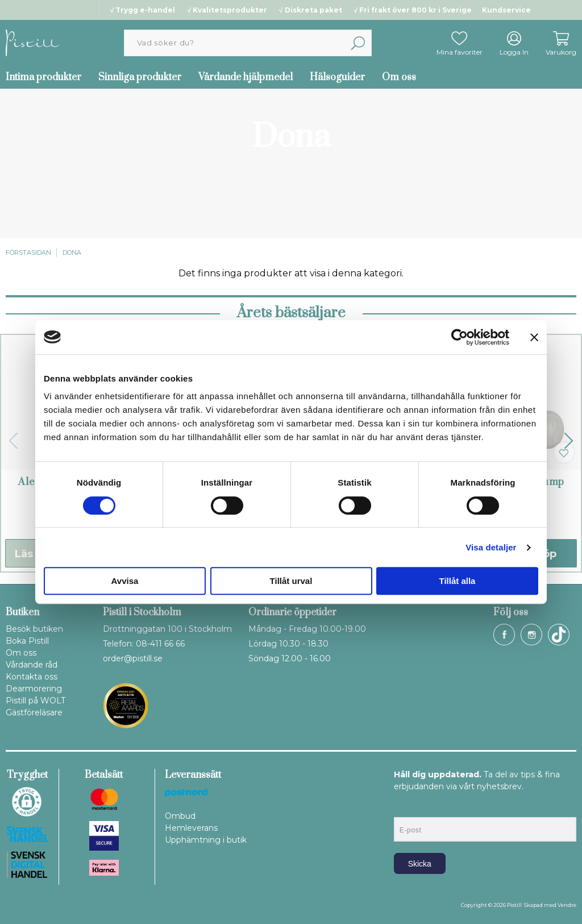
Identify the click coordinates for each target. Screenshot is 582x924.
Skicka (420, 864)
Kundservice (506, 10)
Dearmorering (34, 689)
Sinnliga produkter (140, 77)
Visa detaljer (491, 547)
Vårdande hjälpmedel (246, 77)
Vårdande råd (32, 665)
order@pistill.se (133, 658)
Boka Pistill (27, 641)
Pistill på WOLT (36, 701)
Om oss (399, 77)
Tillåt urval (291, 581)
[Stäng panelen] (534, 337)
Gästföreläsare (34, 712)
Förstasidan (28, 252)
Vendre (567, 905)
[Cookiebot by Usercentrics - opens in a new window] (460, 337)
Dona (72, 252)
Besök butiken (34, 629)
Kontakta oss (32, 677)
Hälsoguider (337, 77)
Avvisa (125, 581)
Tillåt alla (458, 581)
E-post (404, 807)
